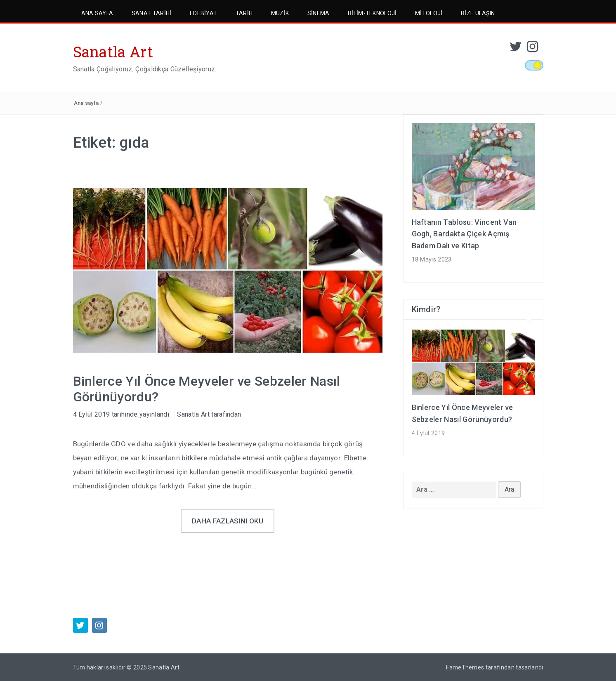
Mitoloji (429, 13)
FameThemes (465, 667)
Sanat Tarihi (152, 13)
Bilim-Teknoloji (372, 13)
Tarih (244, 13)
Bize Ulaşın (478, 13)
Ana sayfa (86, 103)
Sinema (319, 13)
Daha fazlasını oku (228, 521)
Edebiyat (204, 13)
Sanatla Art (113, 52)
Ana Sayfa (97, 13)
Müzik (280, 13)
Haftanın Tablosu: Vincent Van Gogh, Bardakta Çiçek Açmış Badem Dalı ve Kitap (464, 234)
